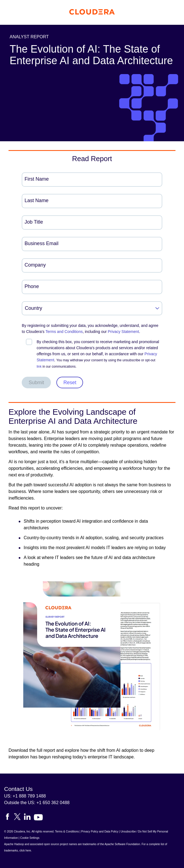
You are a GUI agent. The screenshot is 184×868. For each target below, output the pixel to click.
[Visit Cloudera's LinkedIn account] (29, 818)
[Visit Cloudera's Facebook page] (9, 818)
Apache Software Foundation (122, 844)
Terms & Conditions (67, 832)
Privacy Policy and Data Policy (100, 832)
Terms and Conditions (64, 332)
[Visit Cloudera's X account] (19, 818)
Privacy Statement (123, 332)
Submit (36, 383)
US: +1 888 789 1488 (25, 796)
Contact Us (18, 789)
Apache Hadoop (14, 844)
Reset (70, 383)
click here (25, 851)
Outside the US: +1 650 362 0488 (37, 803)
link (39, 367)
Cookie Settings (30, 838)
